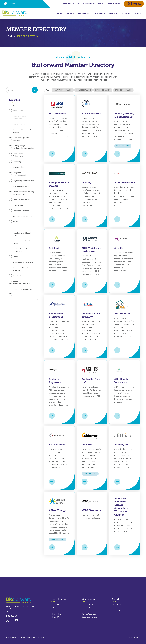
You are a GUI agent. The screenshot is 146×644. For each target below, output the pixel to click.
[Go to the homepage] (14, 603)
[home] (15, 13)
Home (9, 36)
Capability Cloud (113, 4)
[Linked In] (12, 623)
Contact (100, 4)
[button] (70, 4)
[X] (8, 623)
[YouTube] (17, 623)
